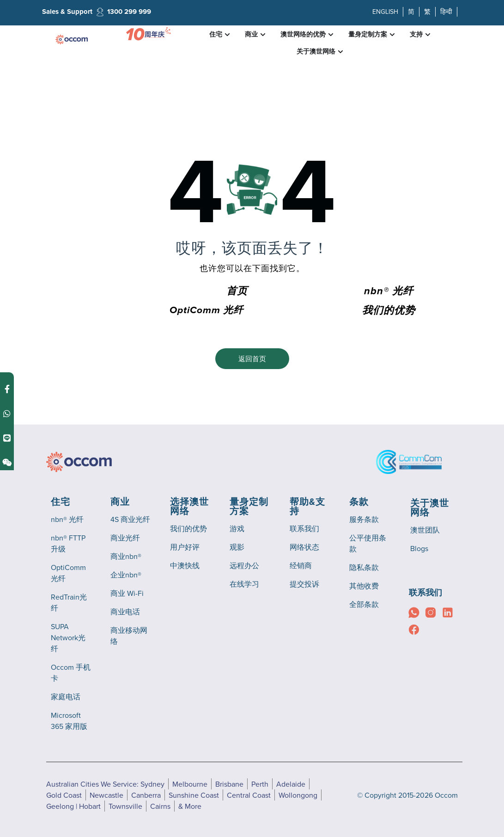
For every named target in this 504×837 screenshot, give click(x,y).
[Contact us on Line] (7, 435)
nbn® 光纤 (389, 291)
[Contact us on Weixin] (7, 460)
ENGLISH (385, 12)
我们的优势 (389, 311)
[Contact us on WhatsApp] (7, 411)
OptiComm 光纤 (206, 310)
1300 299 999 (129, 12)
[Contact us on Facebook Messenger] (7, 386)
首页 (237, 291)
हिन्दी (446, 12)
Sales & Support (67, 12)
